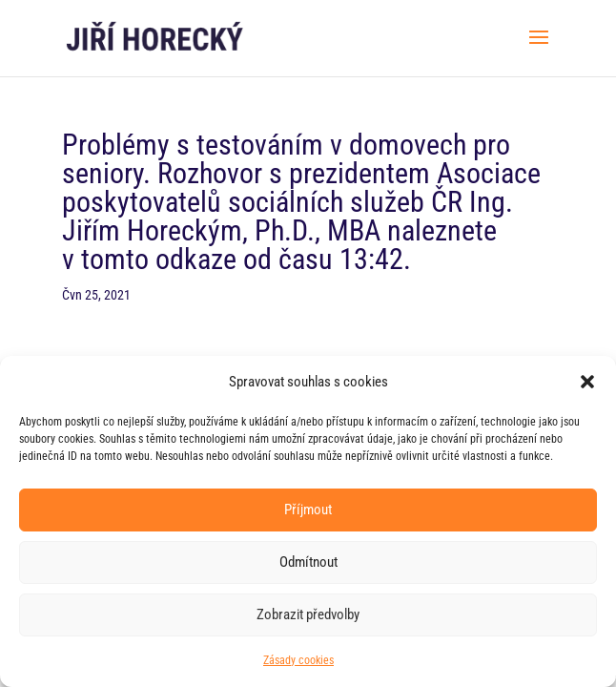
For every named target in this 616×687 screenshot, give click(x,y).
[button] (587, 382)
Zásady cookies (298, 660)
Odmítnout (308, 562)
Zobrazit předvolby (308, 614)
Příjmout (308, 510)
